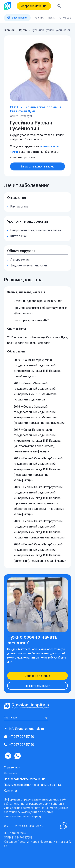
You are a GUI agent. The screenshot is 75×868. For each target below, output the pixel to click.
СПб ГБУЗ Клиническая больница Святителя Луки (36, 109)
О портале (65, 18)
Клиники (39, 18)
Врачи (52, 18)
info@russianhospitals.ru (24, 729)
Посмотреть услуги (38, 686)
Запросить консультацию (37, 166)
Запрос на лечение (34, 6)
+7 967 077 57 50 (19, 737)
